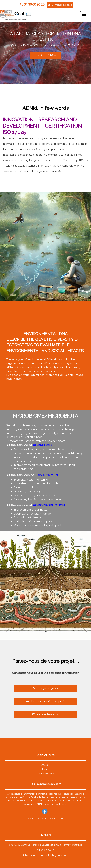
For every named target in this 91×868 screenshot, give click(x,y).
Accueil (46, 765)
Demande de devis (60, 5)
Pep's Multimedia (54, 818)
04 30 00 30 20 (45, 688)
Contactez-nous (45, 714)
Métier (46, 769)
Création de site (36, 818)
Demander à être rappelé (45, 701)
